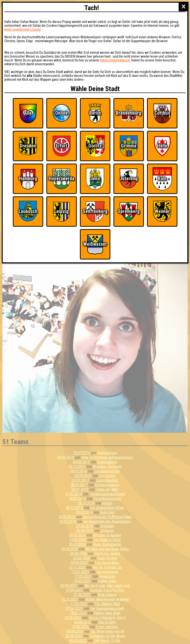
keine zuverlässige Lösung (22, 29)
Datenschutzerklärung (115, 60)
